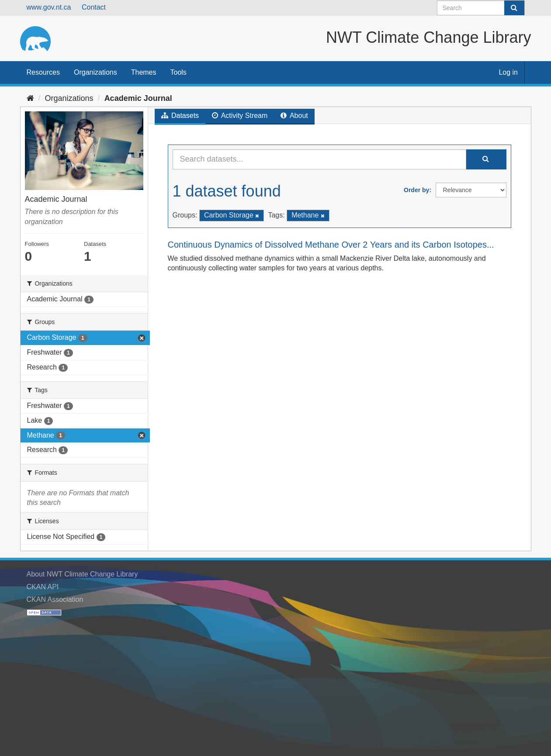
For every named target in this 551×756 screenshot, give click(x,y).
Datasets (180, 116)
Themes (144, 72)
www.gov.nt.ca (49, 7)
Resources (43, 72)
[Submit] (514, 8)
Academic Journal (138, 98)
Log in (508, 72)
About (294, 116)
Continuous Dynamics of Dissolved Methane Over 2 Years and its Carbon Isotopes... (331, 245)
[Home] (30, 98)
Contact (94, 7)
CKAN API (43, 587)
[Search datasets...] (319, 159)
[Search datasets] (481, 8)
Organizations (95, 72)
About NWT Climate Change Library (82, 574)
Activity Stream (240, 116)
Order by (416, 190)
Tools (178, 72)
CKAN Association (55, 599)
